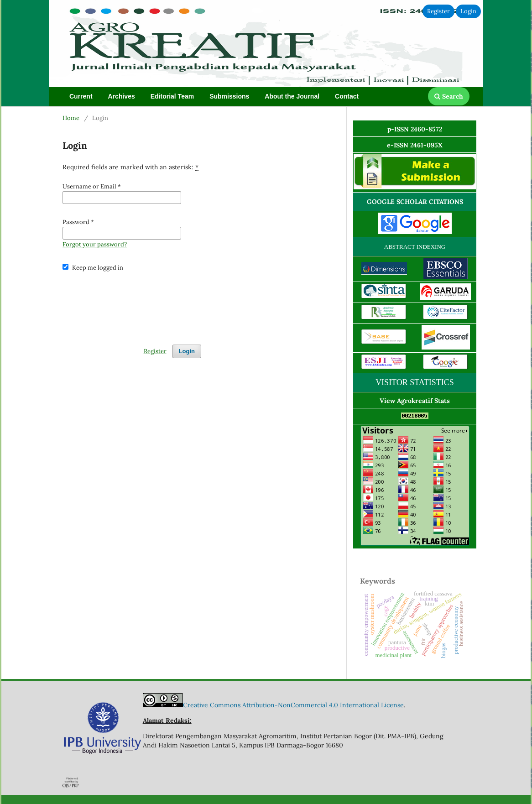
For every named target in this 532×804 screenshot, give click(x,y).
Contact (347, 96)
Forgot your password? (95, 244)
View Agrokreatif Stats (415, 401)
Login (468, 11)
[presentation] (132, 304)
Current (81, 96)
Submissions (229, 96)
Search (449, 96)
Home (71, 118)
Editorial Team (172, 96)
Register (438, 11)
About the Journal (292, 96)
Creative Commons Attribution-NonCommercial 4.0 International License (293, 705)
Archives (122, 96)
